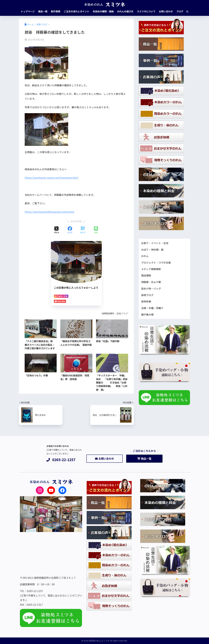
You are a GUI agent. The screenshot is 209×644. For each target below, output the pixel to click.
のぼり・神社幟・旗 (152, 250)
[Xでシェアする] (57, 230)
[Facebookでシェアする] (70, 230)
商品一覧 (144, 458)
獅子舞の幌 (147, 315)
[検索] (186, 11)
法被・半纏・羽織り (152, 308)
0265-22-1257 (61, 460)
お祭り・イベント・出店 (155, 243)
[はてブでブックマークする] (83, 230)
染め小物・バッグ (151, 289)
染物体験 (146, 301)
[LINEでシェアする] (96, 230)
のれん (145, 256)
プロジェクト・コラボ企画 (156, 263)
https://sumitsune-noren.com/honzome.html (51, 178)
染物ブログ (122, 314)
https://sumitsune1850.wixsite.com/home (49, 212)
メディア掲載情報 (151, 269)
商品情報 (146, 275)
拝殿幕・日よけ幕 (151, 282)
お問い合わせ (105, 458)
